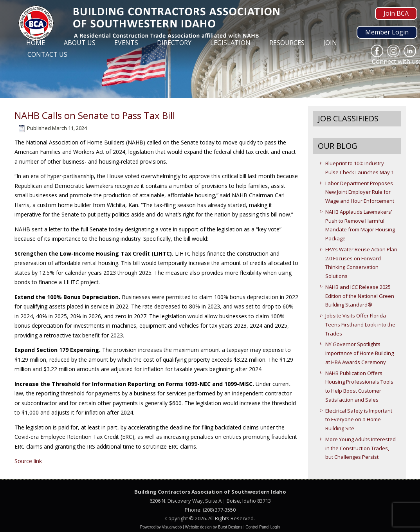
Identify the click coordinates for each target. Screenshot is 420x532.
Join (330, 43)
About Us (80, 43)
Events (126, 43)
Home (36, 43)
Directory (174, 43)
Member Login (387, 32)
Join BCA (396, 13)
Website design (198, 527)
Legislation (230, 43)
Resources (287, 43)
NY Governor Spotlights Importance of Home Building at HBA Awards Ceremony (360, 353)
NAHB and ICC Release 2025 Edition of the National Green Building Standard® (360, 296)
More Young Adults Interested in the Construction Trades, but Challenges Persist (361, 448)
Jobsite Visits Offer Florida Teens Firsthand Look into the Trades (360, 325)
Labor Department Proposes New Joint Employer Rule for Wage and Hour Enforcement (360, 192)
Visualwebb (172, 527)
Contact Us (47, 54)
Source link (28, 461)
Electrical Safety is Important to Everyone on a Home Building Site (359, 420)
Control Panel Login (263, 527)
